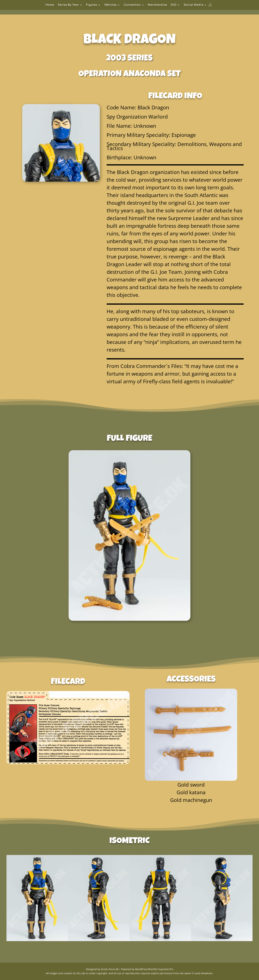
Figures (92, 5)
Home (50, 5)
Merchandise (157, 5)
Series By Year (68, 5)
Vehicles (110, 5)
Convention (132, 5)
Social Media (194, 5)
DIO (174, 5)
